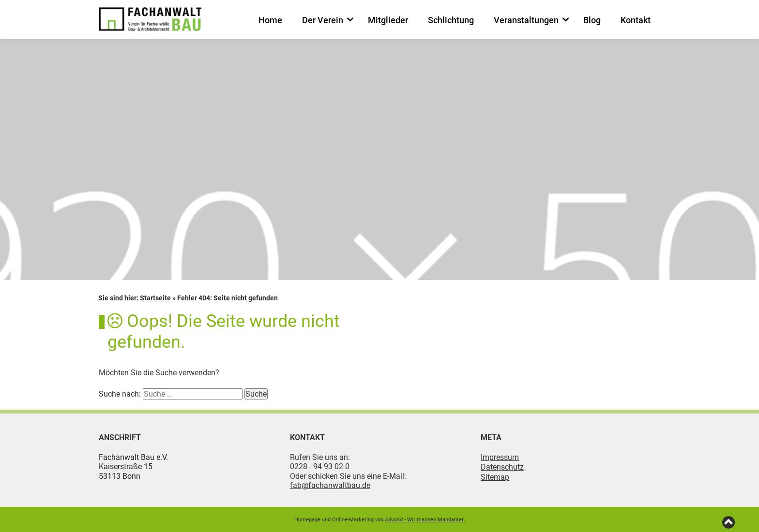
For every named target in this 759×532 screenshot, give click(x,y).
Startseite (155, 298)
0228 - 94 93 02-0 (320, 466)
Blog (592, 20)
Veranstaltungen (526, 20)
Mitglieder (388, 20)
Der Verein (323, 20)
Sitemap (495, 477)
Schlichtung (451, 20)
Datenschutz (502, 467)
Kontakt (636, 20)
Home (270, 20)
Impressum (500, 457)
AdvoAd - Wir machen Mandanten (425, 520)
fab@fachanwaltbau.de (330, 485)
